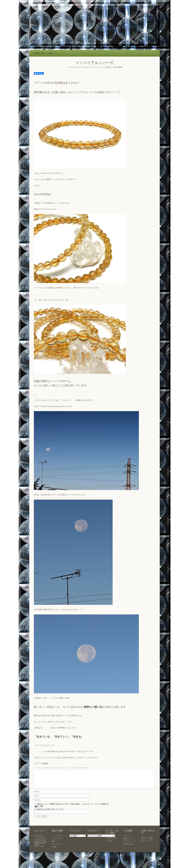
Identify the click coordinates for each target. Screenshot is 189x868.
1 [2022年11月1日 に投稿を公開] (36, 842)
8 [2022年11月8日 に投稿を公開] (36, 843)
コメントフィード (130, 844)
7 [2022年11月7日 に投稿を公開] (34, 843)
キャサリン (87, 67)
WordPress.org (129, 847)
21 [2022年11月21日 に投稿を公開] (35, 846)
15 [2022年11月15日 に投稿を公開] (36, 845)
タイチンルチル (57, 842)
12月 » (42, 849)
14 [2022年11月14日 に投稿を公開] (35, 845)
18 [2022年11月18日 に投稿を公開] (42, 845)
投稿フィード (128, 842)
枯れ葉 (54, 850)
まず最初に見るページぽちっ (44, 53)
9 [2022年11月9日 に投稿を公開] (38, 843)
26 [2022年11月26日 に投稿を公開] (44, 846)
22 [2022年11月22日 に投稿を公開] (36, 846)
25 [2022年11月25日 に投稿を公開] (42, 846)
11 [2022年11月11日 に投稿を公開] (42, 843)
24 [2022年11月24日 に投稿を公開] (40, 846)
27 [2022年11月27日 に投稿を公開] (45, 846)
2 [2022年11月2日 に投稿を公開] (38, 842)
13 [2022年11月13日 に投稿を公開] (45, 843)
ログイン (127, 839)
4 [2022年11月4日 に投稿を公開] (41, 842)
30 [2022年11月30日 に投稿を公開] (38, 848)
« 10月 (36, 849)
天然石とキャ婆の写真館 (114, 67)
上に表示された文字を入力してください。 (50, 812)
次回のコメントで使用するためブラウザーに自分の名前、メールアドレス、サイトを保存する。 (74, 807)
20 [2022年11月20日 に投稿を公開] (45, 845)
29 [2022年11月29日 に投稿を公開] (36, 848)
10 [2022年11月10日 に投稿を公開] (40, 843)
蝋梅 (53, 844)
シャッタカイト (57, 839)
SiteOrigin (98, 863)
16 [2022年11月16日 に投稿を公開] (38, 845)
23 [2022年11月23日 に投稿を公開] (38, 846)
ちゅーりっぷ (56, 847)
